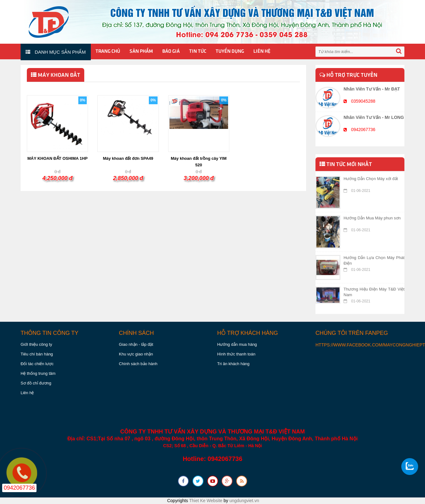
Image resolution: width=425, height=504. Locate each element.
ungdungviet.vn (244, 501)
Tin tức (198, 51)
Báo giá (171, 51)
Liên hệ (262, 51)
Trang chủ (108, 51)
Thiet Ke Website (206, 501)
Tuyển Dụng (230, 51)
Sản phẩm (141, 51)
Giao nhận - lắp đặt (136, 344)
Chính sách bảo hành (138, 364)
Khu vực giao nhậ (135, 354)
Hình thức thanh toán (236, 354)
